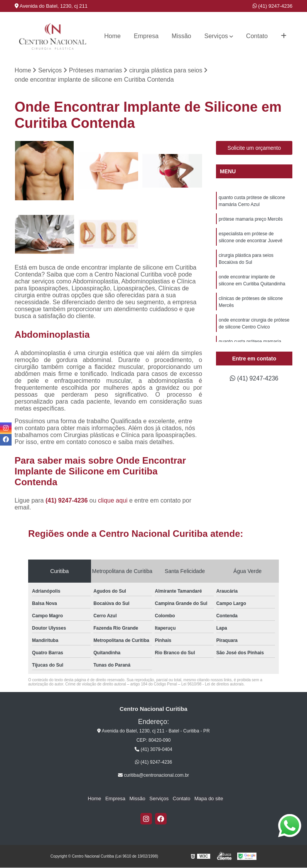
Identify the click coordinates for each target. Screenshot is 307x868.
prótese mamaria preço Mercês (251, 219)
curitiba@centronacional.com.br (153, 775)
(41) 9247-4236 (273, 6)
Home (112, 36)
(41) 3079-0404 (153, 750)
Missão (181, 36)
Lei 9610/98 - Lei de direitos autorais (213, 684)
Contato (257, 36)
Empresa (146, 36)
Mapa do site (208, 799)
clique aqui (113, 500)
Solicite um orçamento (254, 148)
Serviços (216, 36)
